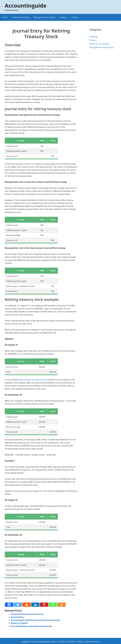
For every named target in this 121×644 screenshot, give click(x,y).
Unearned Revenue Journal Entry (27, 614)
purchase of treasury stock (35, 380)
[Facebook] (9, 605)
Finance (75, 17)
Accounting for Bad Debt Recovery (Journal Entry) (35, 620)
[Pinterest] (44, 605)
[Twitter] (18, 605)
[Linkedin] (35, 605)
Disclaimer (71, 642)
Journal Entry (17, 617)
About (54, 642)
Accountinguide (26, 6)
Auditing (63, 17)
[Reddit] (27, 605)
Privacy (80, 642)
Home (5, 17)
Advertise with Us (92, 642)
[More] (62, 605)
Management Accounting (45, 17)
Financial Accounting (21, 17)
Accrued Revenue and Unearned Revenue (31, 626)
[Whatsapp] (53, 605)
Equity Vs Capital (19, 623)
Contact (62, 642)
